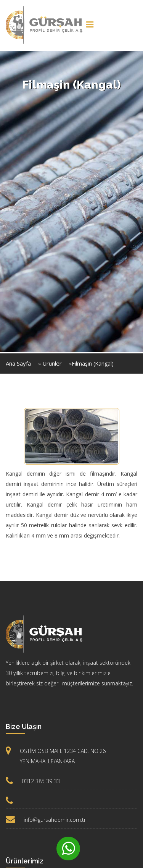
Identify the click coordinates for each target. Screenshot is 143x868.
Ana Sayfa (18, 363)
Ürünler (52, 363)
